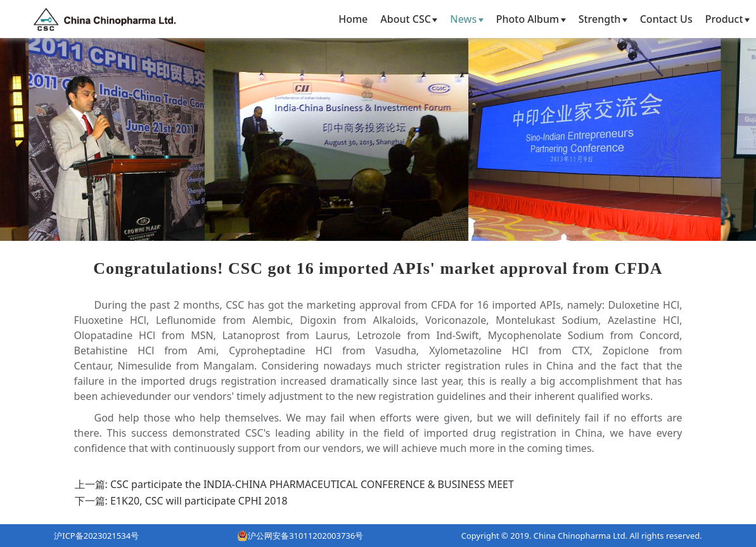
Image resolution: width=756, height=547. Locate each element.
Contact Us (666, 19)
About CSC (409, 19)
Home (353, 19)
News (466, 19)
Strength (603, 19)
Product (727, 19)
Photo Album (531, 19)
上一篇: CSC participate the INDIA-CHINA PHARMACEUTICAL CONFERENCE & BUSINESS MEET (294, 484)
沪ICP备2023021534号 (96, 536)
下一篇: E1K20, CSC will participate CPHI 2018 (181, 501)
